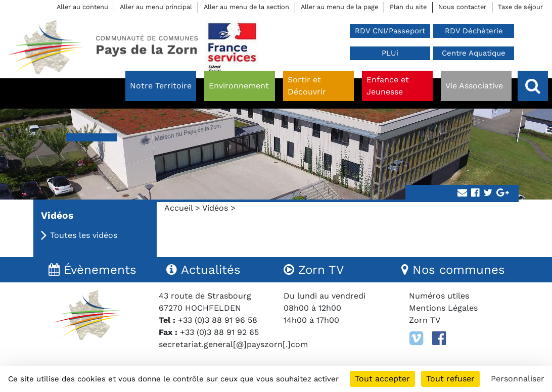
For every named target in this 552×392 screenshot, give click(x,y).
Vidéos (215, 208)
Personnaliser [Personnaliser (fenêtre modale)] (518, 379)
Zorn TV (425, 320)
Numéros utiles (439, 296)
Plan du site (408, 7)
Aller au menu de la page (339, 7)
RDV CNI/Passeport (390, 31)
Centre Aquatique (474, 53)
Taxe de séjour (520, 7)
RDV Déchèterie (474, 31)
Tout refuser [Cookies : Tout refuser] (450, 379)
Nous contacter (462, 7)
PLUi (390, 53)
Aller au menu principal (156, 7)
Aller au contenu (82, 7)
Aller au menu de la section (246, 7)
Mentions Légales (443, 308)
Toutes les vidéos (84, 235)
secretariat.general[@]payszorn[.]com (233, 344)
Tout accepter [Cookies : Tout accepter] (382, 379)
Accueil (178, 208)
